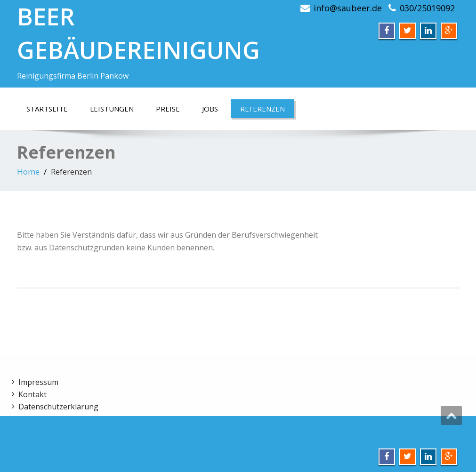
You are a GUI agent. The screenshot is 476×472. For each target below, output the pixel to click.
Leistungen (112, 109)
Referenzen (262, 109)
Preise (168, 109)
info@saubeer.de (348, 8)
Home (28, 172)
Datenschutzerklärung (58, 407)
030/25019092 (427, 8)
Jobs (210, 109)
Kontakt (32, 394)
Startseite (47, 109)
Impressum (38, 382)
